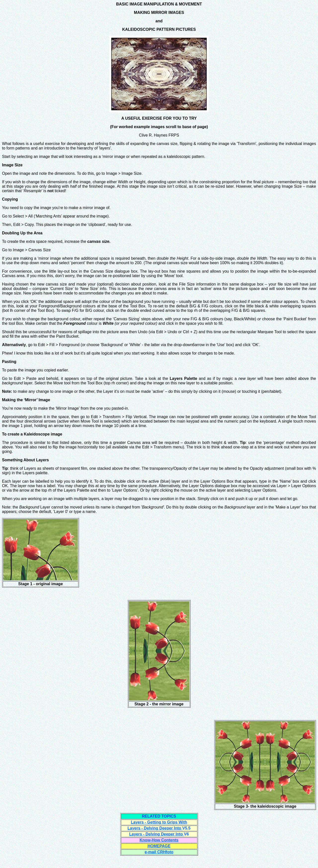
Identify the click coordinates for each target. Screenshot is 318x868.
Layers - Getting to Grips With (159, 822)
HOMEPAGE (159, 846)
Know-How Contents (159, 840)
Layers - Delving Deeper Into (155, 828)
